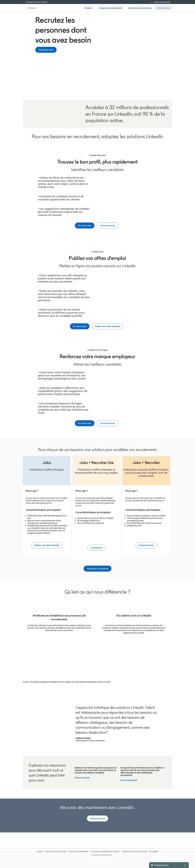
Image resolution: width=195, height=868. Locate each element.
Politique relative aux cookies (56, 852)
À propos (40, 852)
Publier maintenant (162, 2)
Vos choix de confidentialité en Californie (105, 852)
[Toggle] (185, 865)
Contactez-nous (46, 50)
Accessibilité (154, 852)
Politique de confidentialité (78, 852)
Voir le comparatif (129, 780)
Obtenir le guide (82, 778)
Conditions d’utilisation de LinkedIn (134, 852)
